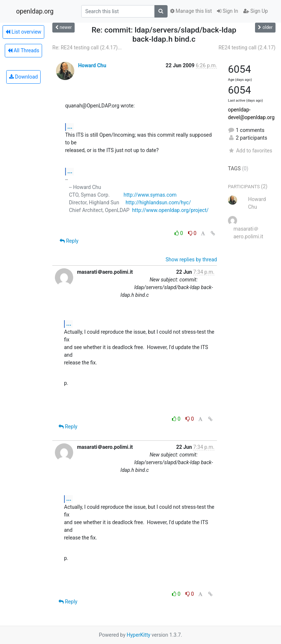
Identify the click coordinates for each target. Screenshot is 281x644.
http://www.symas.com (150, 195)
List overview (23, 32)
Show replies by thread (191, 260)
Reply (69, 241)
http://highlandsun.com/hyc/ (158, 202)
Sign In (228, 11)
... (70, 127)
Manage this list (191, 11)
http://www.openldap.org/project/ (170, 210)
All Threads (23, 50)
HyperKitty (138, 635)
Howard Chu (92, 65)
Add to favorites (250, 151)
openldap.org (35, 11)
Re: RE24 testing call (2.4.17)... (87, 48)
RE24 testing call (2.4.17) (247, 48)
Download (24, 77)
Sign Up (256, 11)
